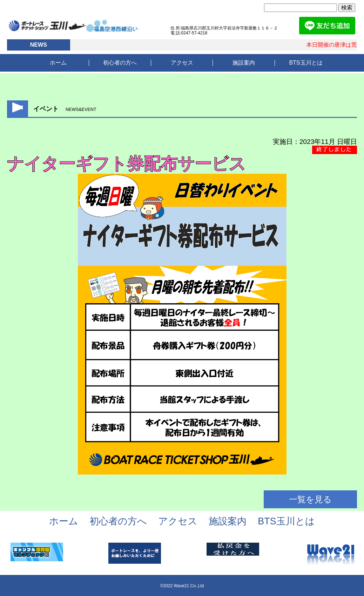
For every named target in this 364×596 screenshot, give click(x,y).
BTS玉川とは (306, 63)
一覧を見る (310, 499)
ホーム (58, 63)
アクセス (182, 63)
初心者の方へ (120, 63)
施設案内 (244, 63)
